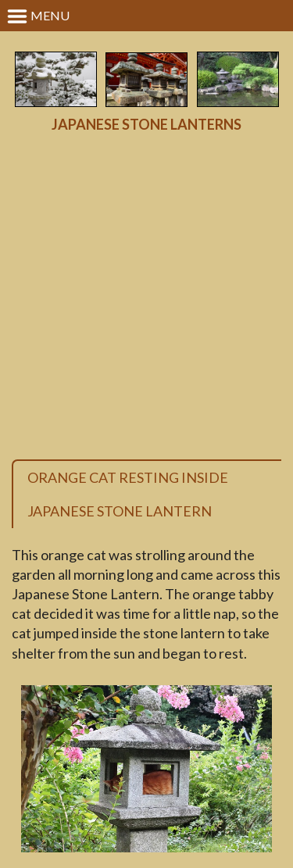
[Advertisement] (146, 296)
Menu (38, 16)
